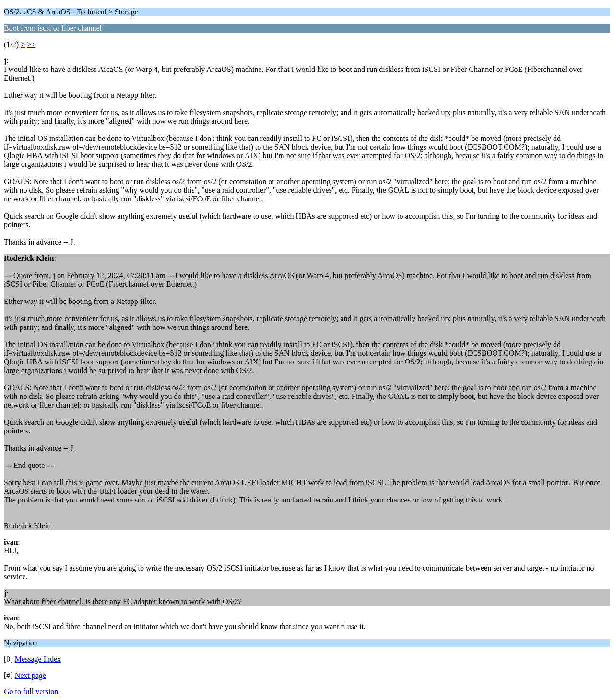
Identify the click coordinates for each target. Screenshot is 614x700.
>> (31, 44)
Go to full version (31, 692)
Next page (30, 675)
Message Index (38, 659)
